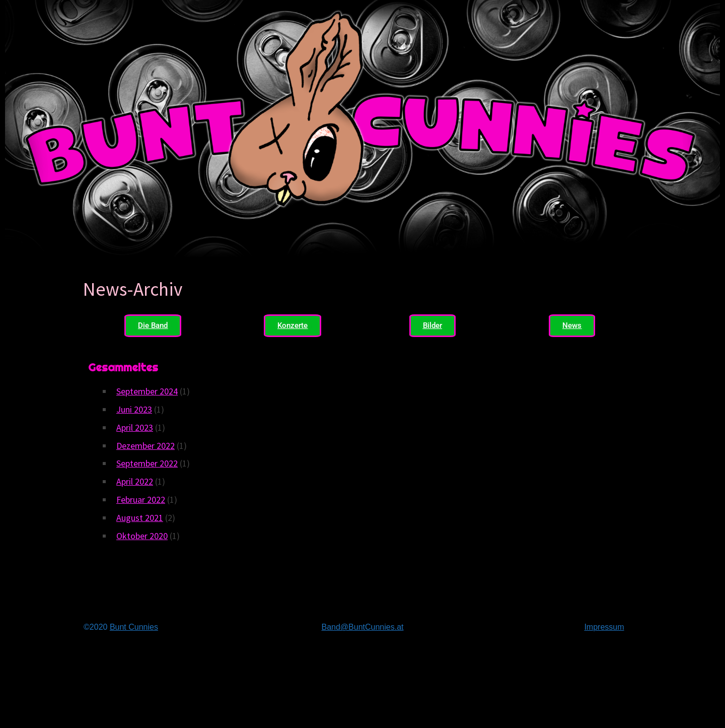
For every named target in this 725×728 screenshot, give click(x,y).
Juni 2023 (134, 409)
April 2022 (135, 481)
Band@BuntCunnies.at (362, 627)
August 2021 (140, 518)
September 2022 (147, 463)
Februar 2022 (141, 500)
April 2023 (135, 427)
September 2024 (147, 391)
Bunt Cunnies (134, 627)
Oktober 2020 (142, 536)
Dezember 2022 (146, 446)
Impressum (604, 627)
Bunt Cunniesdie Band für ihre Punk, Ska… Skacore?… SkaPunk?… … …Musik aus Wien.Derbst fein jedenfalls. (362, 686)
